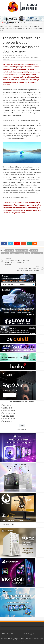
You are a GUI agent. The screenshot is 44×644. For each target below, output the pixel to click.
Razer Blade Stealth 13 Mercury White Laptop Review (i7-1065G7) (17, 261)
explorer (34, 250)
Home (2, 26)
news (28, 253)
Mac (29, 57)
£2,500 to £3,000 (9, 419)
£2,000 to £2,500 (9, 416)
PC (32, 57)
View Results (22, 430)
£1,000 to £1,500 (9, 411)
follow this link (35, 177)
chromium (10, 250)
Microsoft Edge (17, 253)
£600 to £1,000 (8, 408)
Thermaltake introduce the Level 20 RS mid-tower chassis (27, 269)
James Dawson (9, 55)
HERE (27, 198)
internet (5, 253)
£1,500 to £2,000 (9, 413)
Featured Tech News (21, 57)
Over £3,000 (8, 421)
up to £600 (7, 405)
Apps (12, 57)
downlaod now (22, 250)
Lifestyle (9, 26)
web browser (37, 253)
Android (24, 26)
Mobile (17, 26)
